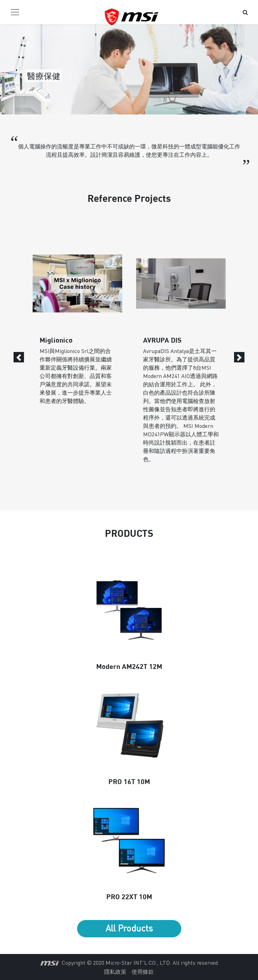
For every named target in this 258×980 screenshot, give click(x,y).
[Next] (239, 357)
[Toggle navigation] (15, 12)
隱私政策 (115, 972)
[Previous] (19, 357)
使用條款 (143, 972)
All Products (129, 928)
